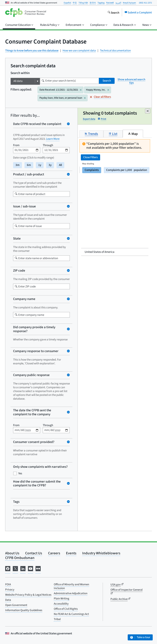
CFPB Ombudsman (20, 558)
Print (102, 119)
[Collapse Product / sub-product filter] (41, 175)
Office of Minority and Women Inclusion (71, 586)
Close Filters (90, 157)
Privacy (10, 590)
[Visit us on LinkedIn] (23, 569)
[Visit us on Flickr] (38, 569)
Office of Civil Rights (66, 609)
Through (48, 145)
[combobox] (41, 194)
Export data (89, 119)
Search (107, 81)
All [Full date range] (60, 165)
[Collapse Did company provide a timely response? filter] (41, 329)
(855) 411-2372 (145, 3)
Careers (54, 553)
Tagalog (101, 3)
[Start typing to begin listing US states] (16, 258)
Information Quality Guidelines (24, 610)
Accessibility (61, 604)
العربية (118, 3)
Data (8, 600)
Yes (20, 473)
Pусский (110, 3)
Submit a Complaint (138, 13)
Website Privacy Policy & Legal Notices (28, 595)
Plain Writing (62, 599)
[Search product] (16, 194)
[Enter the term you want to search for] (43, 81)
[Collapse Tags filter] (41, 502)
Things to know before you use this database (32, 51)
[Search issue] (16, 226)
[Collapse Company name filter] (41, 299)
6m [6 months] (29, 165)
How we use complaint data (79, 51)
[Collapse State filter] (41, 239)
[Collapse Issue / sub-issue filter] (41, 207)
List (113, 134)
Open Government (16, 605)
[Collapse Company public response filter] (41, 375)
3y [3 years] (50, 165)
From (16, 145)
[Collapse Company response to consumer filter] (41, 351)
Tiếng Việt (83, 3)
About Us (12, 553)
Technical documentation (115, 51)
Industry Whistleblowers (101, 553)
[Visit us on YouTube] (31, 569)
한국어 (93, 3)
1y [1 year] (40, 165)
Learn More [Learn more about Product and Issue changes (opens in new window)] (53, 139)
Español (67, 3)
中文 (75, 3)
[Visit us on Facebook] (8, 569)
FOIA (8, 584)
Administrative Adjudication (71, 593)
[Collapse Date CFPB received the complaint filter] (41, 124)
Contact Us (34, 553)
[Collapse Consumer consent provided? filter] (41, 442)
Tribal (57, 619)
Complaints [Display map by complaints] (92, 170)
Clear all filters (100, 97)
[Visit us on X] (15, 569)
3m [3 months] (17, 165)
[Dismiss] (148, 111)
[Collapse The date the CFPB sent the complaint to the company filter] (41, 412)
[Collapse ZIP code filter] (41, 271)
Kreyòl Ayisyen (129, 3)
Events (71, 553)
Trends (91, 134)
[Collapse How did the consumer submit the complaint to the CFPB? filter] (41, 484)
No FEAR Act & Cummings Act (71, 614)
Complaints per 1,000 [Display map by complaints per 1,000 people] (127, 170)
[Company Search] (16, 315)
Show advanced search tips (131, 81)
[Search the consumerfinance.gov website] (113, 13)
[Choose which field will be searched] (25, 81)
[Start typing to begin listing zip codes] (16, 286)
